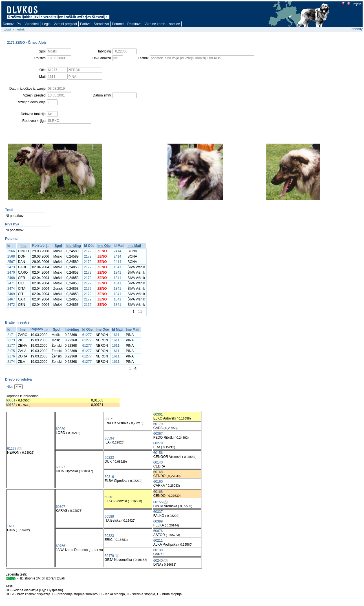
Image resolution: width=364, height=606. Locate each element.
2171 (11, 335)
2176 (11, 356)
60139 (158, 550)
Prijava (357, 4)
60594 (109, 438)
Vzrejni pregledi (65, 24)
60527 (60, 467)
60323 (109, 536)
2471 (11, 283)
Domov (8, 24)
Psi (19, 24)
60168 (11, 405)
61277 (87, 335)
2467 (11, 299)
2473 (11, 267)
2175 (11, 351)
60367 (158, 434)
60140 (158, 462)
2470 (11, 273)
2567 (11, 262)
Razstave (134, 24)
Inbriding (73, 246)
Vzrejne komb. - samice (162, 24)
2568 (11, 256)
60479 (109, 556)
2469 (11, 294)
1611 (116, 335)
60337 (158, 512)
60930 (60, 429)
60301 (11, 400)
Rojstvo (38, 245)
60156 (158, 453)
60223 (109, 458)
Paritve (85, 24)
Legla (46, 24)
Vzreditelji (32, 24)
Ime (24, 246)
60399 (158, 521)
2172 (88, 251)
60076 (158, 531)
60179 (158, 424)
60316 (109, 477)
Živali (8, 29)
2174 (11, 362)
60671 (109, 419)
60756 (60, 546)
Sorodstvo (101, 24)
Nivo (10, 387)
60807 (60, 507)
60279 (158, 443)
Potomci (118, 24)
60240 (158, 561)
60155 (158, 502)
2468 (11, 278)
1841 (117, 267)
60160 (158, 482)
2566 (11, 251)
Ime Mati (134, 246)
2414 (117, 251)
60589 (109, 517)
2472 (11, 305)
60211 (158, 541)
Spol (58, 246)
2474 (11, 289)
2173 (11, 340)
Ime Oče (104, 246)
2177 (11, 346)
